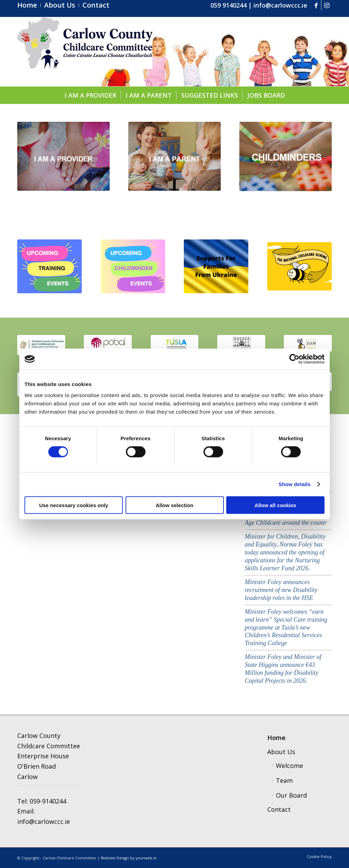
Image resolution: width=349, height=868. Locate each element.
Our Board (291, 795)
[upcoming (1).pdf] (49, 267)
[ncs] (300, 266)
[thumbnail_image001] (41, 345)
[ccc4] (85, 52)
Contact (279, 809)
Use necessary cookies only (73, 505)
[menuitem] (29, 5)
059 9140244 (228, 5)
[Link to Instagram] (327, 5)
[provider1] (63, 156)
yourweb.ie (146, 858)
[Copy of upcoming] (133, 267)
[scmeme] (308, 343)
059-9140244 (48, 801)
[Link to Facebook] (316, 5)
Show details (295, 484)
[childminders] (286, 156)
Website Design (115, 858)
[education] (241, 344)
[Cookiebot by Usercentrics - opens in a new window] (294, 359)
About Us (281, 752)
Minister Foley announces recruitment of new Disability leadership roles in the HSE (281, 590)
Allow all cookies (275, 505)
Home (276, 738)
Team (284, 780)
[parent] (174, 156)
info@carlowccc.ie (280, 5)
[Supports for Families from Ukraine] (216, 267)
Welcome (290, 766)
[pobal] (108, 344)
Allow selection (174, 505)
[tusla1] (175, 344)
